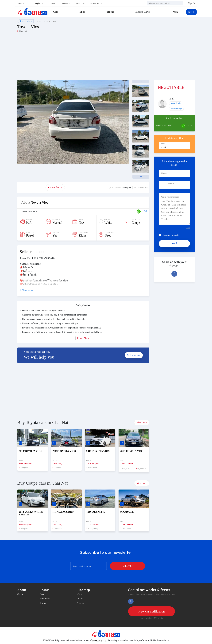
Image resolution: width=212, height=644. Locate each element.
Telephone (171, 183)
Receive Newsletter (172, 235)
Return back (26, 21)
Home (39, 21)
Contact (66, 3)
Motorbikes (45, 599)
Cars (56, 12)
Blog (54, 3)
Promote (31, 188)
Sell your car (134, 355)
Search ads (96, 3)
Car (44, 21)
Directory (80, 3)
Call (146, 211)
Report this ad (55, 188)
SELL (191, 12)
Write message (176, 109)
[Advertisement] (62, 57)
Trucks (110, 12)
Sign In (191, 3)
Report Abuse (83, 338)
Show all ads (176, 103)
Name (164, 173)
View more (142, 422)
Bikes (82, 12)
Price (163, 144)
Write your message (170, 197)
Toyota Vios (52, 21)
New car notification (151, 611)
